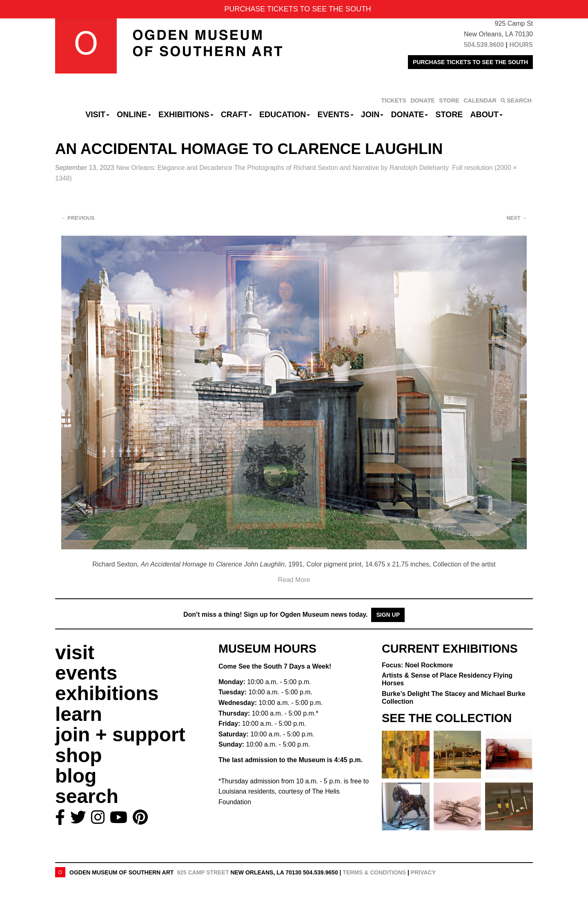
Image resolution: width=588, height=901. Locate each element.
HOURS (521, 45)
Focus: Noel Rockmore (417, 665)
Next (517, 218)
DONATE (423, 100)
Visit (97, 114)
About (487, 114)
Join (372, 114)
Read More (294, 580)
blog (76, 776)
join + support (120, 735)
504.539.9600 (484, 45)
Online (134, 114)
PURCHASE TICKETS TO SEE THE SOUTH (470, 62)
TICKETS (394, 100)
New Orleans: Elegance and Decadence (282, 168)
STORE (449, 100)
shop (79, 755)
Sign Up (388, 615)
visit (75, 652)
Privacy (423, 872)
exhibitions (107, 693)
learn (79, 714)
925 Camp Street (203, 872)
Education (285, 114)
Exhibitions (186, 114)
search (87, 796)
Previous (78, 218)
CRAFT (236, 114)
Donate (409, 114)
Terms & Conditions (374, 872)
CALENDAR (480, 100)
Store (449, 114)
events (86, 673)
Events (336, 114)
